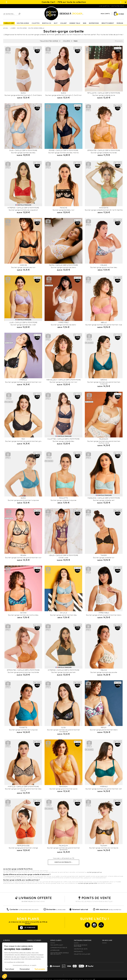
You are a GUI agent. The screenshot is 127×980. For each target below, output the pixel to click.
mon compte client (57, 945)
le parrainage (55, 950)
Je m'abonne (30, 927)
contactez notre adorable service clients (60, 953)
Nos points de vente (81, 949)
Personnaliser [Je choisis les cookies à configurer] (25, 969)
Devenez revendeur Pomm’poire (81, 946)
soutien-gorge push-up (94, 872)
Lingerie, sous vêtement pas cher (14, 6)
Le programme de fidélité (59, 948)
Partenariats (78, 952)
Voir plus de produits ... (63, 862)
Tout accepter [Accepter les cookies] (40, 969)
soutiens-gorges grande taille (88, 883)
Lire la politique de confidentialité (14, 962)
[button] (5, 976)
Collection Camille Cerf (82, 954)
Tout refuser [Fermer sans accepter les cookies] (10, 969)
